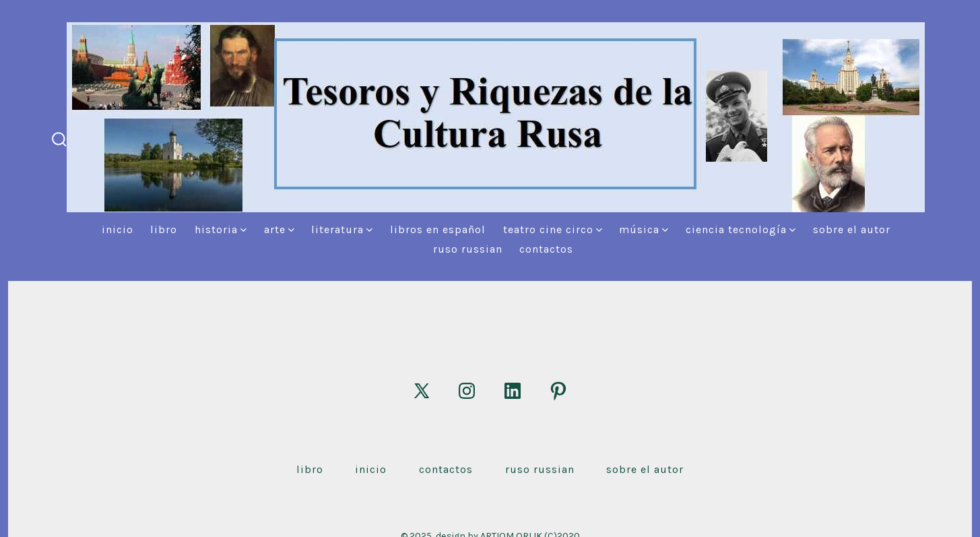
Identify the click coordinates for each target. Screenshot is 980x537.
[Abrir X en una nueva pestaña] (422, 391)
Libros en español (438, 229)
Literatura (342, 229)
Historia (221, 229)
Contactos (546, 249)
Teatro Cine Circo (553, 229)
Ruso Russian (468, 249)
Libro (164, 229)
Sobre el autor (852, 229)
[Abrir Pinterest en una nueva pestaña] (558, 391)
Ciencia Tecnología (741, 229)
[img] (243, 230)
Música (644, 229)
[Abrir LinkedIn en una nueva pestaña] (513, 391)
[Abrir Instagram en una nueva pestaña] (467, 391)
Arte (279, 229)
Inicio (118, 229)
